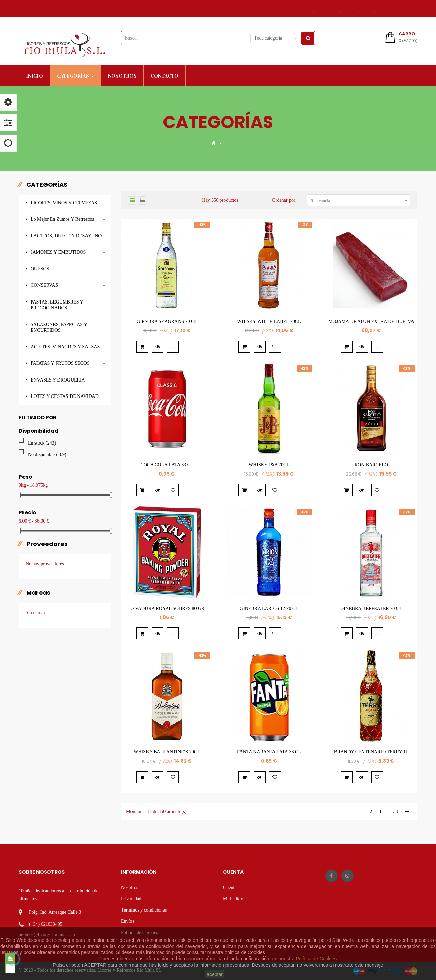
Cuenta (230, 888)
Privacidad (131, 899)
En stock (42, 443)
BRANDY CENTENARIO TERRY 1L (371, 752)
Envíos (128, 921)
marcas (38, 593)
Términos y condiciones (144, 910)
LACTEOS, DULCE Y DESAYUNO (66, 236)
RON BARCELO (371, 465)
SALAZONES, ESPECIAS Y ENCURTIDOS (59, 328)
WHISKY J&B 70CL (269, 465)
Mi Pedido (233, 899)
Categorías (47, 184)
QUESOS (40, 269)
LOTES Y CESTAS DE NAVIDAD (65, 396)
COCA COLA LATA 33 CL (167, 465)
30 (395, 812)
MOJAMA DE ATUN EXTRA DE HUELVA (371, 321)
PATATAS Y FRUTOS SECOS (60, 363)
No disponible (47, 455)
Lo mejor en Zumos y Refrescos (62, 219)
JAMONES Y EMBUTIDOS (58, 252)
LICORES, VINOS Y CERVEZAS (64, 203)
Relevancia (360, 201)
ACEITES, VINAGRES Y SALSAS (65, 347)
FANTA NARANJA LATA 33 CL (269, 752)
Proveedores (47, 544)
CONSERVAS (44, 285)
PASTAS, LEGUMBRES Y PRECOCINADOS (57, 305)
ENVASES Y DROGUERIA (58, 380)
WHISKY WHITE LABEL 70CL (269, 321)
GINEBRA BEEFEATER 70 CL (371, 609)
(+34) (34, 924)
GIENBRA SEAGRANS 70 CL (167, 321)
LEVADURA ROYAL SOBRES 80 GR (167, 609)
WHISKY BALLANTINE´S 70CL (167, 752)
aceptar (215, 974)
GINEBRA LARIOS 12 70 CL (269, 609)
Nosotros (130, 888)
